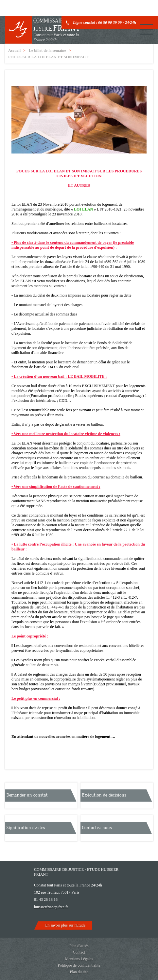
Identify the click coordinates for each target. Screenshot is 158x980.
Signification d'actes (26, 828)
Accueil (14, 51)
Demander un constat (27, 795)
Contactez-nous (97, 828)
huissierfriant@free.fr (51, 907)
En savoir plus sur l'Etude (65, 925)
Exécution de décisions (104, 795)
